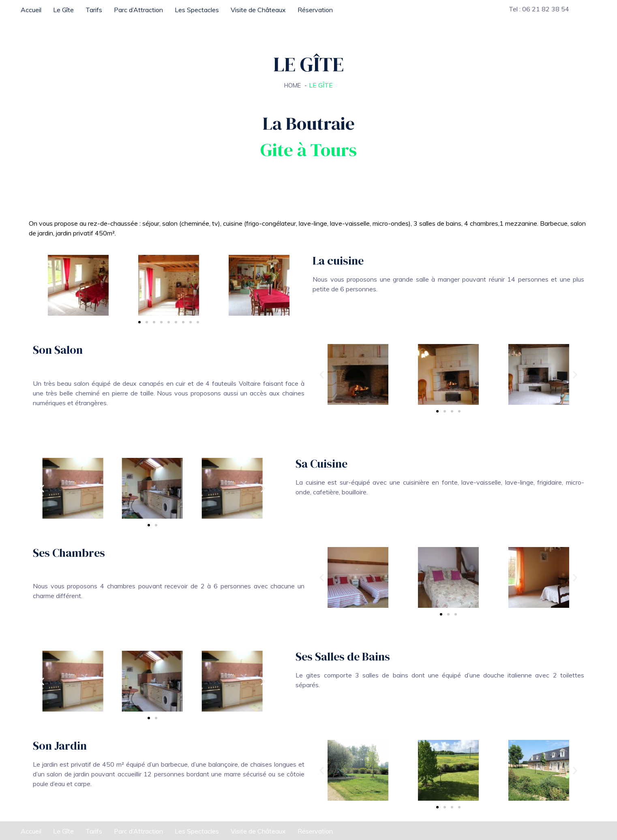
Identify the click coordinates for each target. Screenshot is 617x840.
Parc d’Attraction (138, 10)
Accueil (31, 10)
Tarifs (94, 10)
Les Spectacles (197, 10)
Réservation (315, 10)
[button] (322, 375)
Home (293, 85)
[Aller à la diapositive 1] (139, 322)
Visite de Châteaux (258, 10)
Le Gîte (63, 10)
